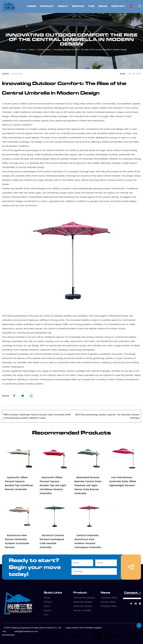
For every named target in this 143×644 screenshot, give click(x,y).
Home (32, 6)
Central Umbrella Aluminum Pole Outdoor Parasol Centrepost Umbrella (88, 541)
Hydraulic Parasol (83, 606)
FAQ (91, 6)
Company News (109, 598)
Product (47, 6)
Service (78, 6)
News (103, 6)
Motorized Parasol (83, 602)
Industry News (44, 50)
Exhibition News (109, 606)
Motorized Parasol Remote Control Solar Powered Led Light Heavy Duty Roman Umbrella (88, 485)
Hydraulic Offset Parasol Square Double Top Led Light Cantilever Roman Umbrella (53, 485)
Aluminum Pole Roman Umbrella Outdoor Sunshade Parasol (17, 541)
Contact (118, 6)
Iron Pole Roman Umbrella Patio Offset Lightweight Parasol (123, 481)
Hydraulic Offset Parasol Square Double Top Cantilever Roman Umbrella (19, 483)
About (63, 6)
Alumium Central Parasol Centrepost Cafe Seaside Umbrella (52, 541)
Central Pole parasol (84, 598)
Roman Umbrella (82, 610)
